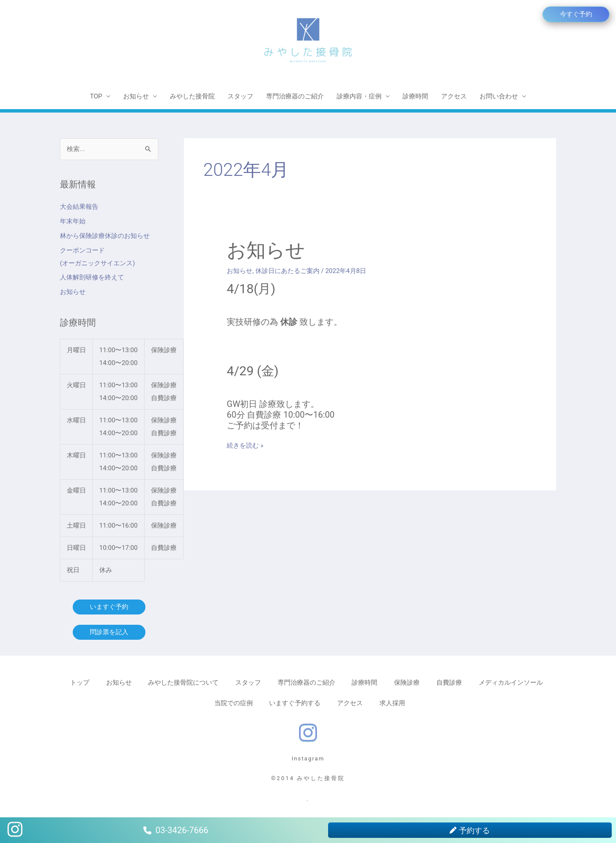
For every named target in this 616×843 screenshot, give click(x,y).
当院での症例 (234, 703)
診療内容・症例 (359, 96)
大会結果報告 (79, 207)
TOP (96, 96)
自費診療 (449, 683)
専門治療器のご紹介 (295, 96)
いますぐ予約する (295, 703)
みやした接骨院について (183, 683)
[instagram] (308, 731)
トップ (80, 683)
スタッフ (240, 96)
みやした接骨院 (192, 96)
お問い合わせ (499, 96)
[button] (576, 14)
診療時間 (415, 96)
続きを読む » (245, 445)
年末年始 (73, 221)
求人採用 (392, 703)
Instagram (308, 758)
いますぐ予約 (109, 607)
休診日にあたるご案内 (287, 271)
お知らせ (136, 96)
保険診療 (407, 683)
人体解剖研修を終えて (92, 277)
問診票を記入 (109, 632)
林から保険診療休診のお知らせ (105, 236)
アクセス (454, 96)
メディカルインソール (511, 683)
